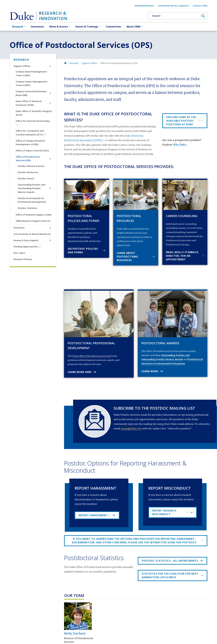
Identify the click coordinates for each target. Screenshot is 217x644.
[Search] (203, 16)
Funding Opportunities (26, 247)
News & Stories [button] (59, 27)
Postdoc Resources (28, 172)
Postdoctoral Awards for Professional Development (32, 200)
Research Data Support (26, 240)
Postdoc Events (26, 178)
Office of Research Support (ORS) (33, 215)
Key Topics (19, 253)
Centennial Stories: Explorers (173, 6)
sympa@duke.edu (131, 428)
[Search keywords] (174, 16)
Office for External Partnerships (33, 121)
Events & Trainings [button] (87, 27)
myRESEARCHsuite (144, 6)
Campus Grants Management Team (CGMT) (32, 83)
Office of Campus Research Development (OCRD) (30, 143)
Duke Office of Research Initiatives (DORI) (29, 103)
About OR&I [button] (133, 27)
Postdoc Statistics (28, 208)
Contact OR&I (200, 6)
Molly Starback (75, 633)
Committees (113, 27)
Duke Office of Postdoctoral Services (92, 356)
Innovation (37, 27)
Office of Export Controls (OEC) (32, 151)
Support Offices (22, 66)
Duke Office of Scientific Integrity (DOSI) (34, 113)
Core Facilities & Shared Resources (32, 234)
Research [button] (18, 27)
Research (21, 60)
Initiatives (19, 228)
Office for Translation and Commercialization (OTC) (30, 133)
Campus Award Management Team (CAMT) (31, 73)
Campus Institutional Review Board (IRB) (31, 93)
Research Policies (23, 259)
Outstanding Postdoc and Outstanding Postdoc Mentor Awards (32, 188)
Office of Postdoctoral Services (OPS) (28, 159)
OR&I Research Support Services (33, 221)
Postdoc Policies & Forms (31, 166)
